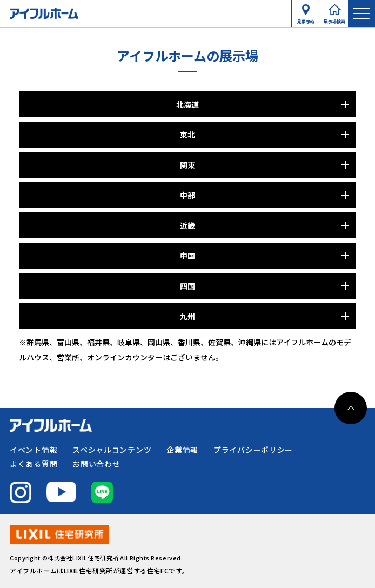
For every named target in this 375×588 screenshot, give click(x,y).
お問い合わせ (96, 464)
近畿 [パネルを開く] (188, 225)
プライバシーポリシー (253, 450)
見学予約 (306, 19)
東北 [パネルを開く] (188, 135)
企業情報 (182, 450)
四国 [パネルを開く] (188, 286)
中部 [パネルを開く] (188, 195)
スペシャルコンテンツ (112, 450)
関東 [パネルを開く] (188, 165)
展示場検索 (334, 19)
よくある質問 (34, 464)
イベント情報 (34, 450)
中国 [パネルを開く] (188, 256)
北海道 (188, 104)
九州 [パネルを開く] (188, 316)
